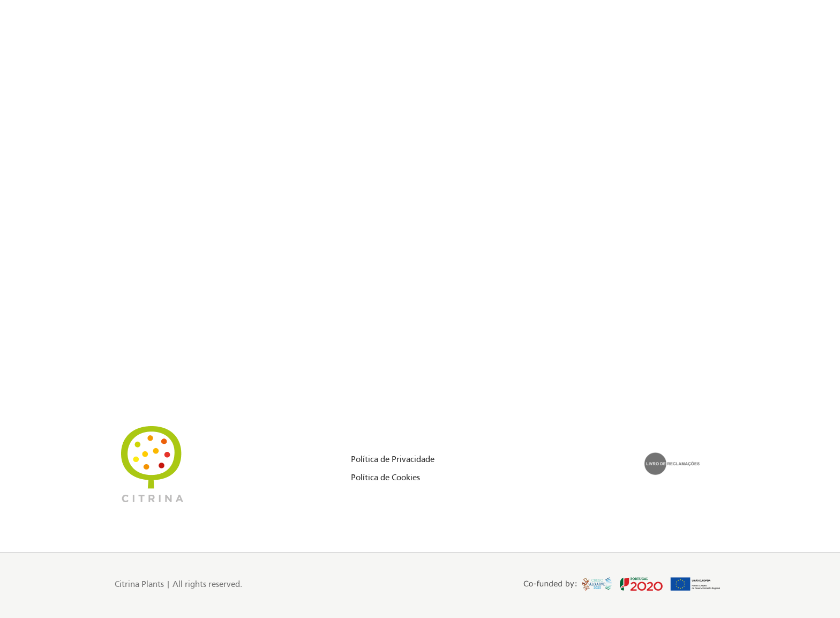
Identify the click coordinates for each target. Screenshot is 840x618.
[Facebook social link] (70, 56)
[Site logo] (420, 56)
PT (722, 55)
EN (710, 55)
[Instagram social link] (83, 56)
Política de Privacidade (393, 460)
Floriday (126, 55)
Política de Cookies (385, 478)
